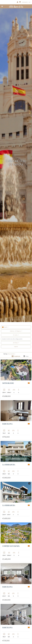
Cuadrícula (16, 356)
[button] (11, 354)
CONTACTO (25, 2)
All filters (16, 343)
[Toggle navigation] (2, 6)
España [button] (5, 327)
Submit (16, 347)
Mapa (26, 356)
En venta (15, 335)
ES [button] (29, 2)
